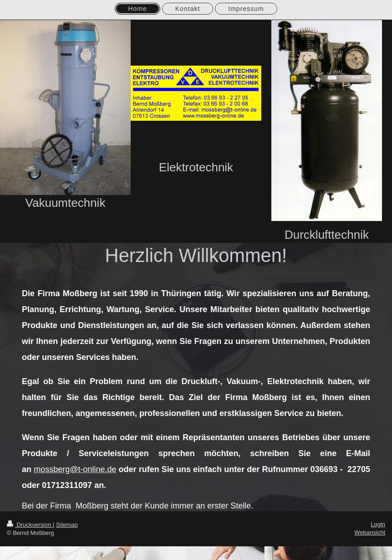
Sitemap (67, 525)
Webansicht (370, 532)
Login (378, 524)
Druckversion (30, 525)
